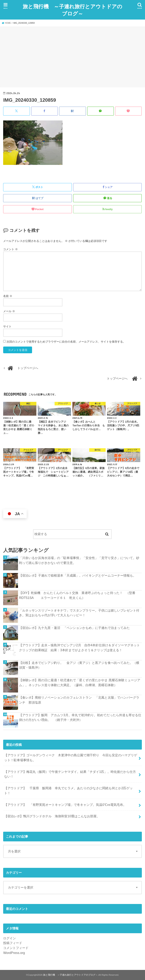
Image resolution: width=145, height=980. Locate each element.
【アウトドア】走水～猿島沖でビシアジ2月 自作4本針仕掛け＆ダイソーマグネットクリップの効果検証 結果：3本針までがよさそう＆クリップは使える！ (79, 648)
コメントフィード (16, 948)
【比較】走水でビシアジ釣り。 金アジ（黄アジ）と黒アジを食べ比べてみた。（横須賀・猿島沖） (79, 665)
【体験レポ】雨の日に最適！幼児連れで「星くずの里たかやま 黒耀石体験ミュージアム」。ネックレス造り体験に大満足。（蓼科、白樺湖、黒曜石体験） (80, 682)
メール (9, 311)
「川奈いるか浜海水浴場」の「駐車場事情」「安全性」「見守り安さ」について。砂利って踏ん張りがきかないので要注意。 (79, 560)
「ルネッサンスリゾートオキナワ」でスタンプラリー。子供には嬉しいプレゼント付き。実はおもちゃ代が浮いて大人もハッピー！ (79, 613)
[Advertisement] (72, 56)
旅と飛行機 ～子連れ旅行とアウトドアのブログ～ (72, 10)
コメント (10, 249)
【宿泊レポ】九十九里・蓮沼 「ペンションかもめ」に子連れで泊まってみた (74, 628)
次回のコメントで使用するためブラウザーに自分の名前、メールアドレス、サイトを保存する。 (66, 341)
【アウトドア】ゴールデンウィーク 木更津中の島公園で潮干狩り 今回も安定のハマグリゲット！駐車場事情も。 (71, 758)
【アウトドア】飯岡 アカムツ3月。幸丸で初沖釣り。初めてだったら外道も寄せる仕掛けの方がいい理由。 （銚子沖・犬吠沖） (80, 717)
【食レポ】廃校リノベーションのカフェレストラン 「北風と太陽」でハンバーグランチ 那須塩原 (79, 700)
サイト (7, 326)
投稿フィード (13, 943)
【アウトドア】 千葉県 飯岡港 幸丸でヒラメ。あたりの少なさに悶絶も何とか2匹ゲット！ (68, 791)
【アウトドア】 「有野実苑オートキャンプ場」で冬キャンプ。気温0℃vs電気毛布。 (65, 804)
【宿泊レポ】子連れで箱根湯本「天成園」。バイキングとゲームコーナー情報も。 (78, 575)
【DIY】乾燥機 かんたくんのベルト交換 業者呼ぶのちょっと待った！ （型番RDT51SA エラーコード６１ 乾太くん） (77, 595)
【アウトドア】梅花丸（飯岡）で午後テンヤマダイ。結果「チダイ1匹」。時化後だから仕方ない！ (70, 774)
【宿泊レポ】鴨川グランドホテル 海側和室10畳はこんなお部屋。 (53, 816)
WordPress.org (14, 953)
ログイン (9, 938)
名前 (8, 296)
